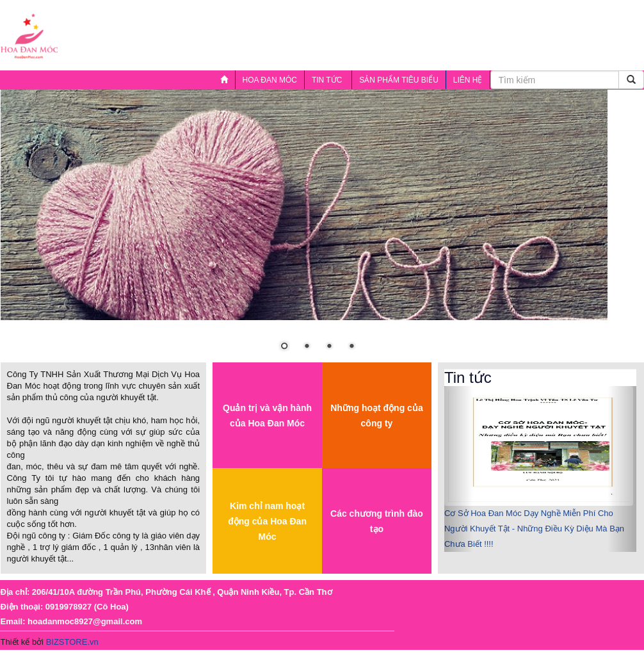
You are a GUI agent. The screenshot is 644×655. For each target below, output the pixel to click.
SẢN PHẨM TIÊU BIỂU (398, 80)
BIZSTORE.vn (72, 642)
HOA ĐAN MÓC (270, 80)
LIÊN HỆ (468, 80)
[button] (459, 469)
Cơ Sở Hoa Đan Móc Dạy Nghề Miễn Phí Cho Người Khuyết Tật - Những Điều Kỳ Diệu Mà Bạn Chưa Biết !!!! (534, 529)
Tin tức (325, 83)
